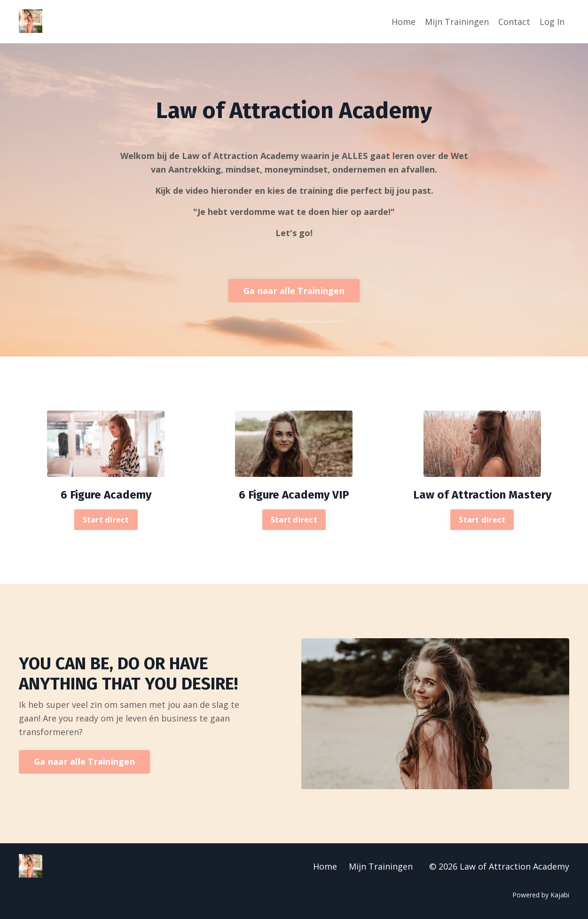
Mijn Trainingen (457, 22)
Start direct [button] (106, 520)
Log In (552, 22)
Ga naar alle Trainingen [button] (294, 291)
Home (404, 22)
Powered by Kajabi (541, 895)
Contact (514, 22)
